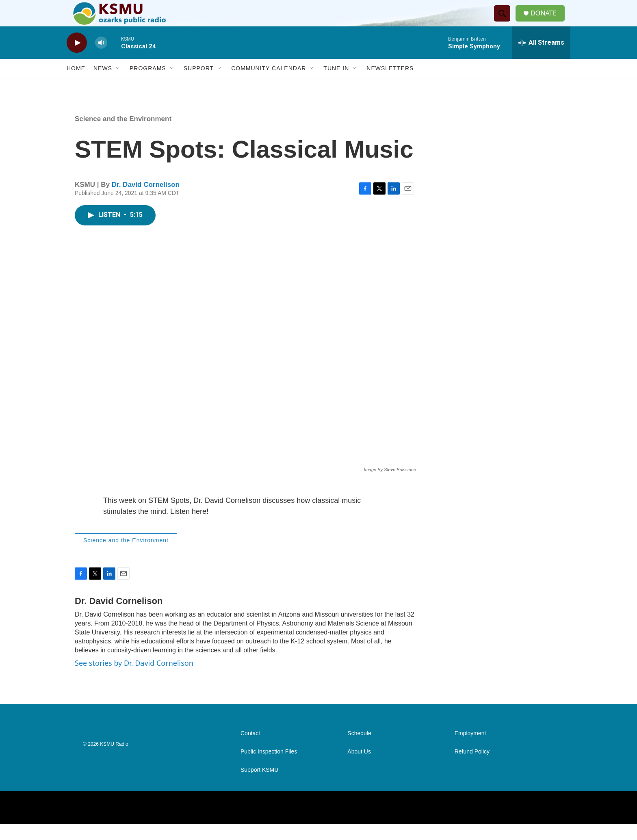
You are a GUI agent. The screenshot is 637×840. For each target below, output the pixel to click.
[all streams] (541, 59)
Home (76, 84)
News (103, 84)
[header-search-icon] (505, 22)
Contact (250, 750)
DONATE (548, 21)
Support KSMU (259, 786)
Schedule (359, 750)
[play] (77, 59)
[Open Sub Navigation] (118, 84)
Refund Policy (472, 768)
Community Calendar (269, 84)
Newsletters (390, 84)
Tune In (336, 84)
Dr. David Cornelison (146, 201)
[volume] (101, 59)
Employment (470, 750)
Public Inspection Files (269, 768)
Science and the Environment (123, 135)
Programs (148, 84)
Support (199, 84)
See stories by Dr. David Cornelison (134, 679)
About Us (359, 768)
